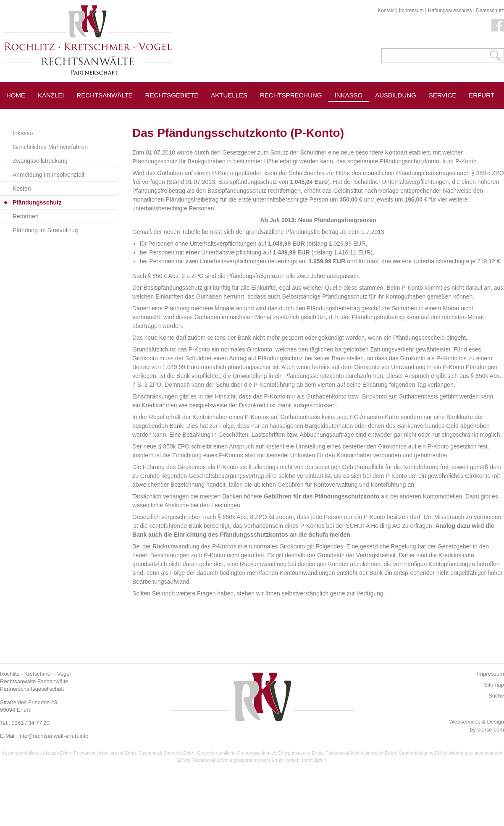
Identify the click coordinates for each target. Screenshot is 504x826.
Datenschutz (490, 10)
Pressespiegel (401, 114)
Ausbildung (396, 95)
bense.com (491, 730)
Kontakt (386, 10)
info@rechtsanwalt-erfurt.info (53, 736)
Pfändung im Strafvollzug (45, 230)
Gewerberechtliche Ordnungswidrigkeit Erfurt (243, 753)
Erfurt (482, 95)
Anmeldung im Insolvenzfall (48, 175)
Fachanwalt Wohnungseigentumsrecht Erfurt (237, 760)
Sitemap (494, 685)
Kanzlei (51, 95)
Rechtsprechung (291, 95)
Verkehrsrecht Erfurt (306, 760)
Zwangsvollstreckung (40, 161)
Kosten (22, 189)
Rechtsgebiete (172, 95)
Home (16, 95)
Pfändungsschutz (37, 202)
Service (443, 95)
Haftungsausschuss (450, 10)
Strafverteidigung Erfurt (422, 753)
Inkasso (349, 95)
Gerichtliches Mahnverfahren (50, 147)
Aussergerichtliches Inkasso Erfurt (37, 753)
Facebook (498, 25)
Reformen (25, 216)
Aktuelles (229, 95)
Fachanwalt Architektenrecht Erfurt (361, 753)
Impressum (411, 10)
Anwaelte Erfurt (307, 753)
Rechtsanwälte (105, 95)
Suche (496, 696)
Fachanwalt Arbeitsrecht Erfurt (105, 753)
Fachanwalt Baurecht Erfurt (167, 753)
